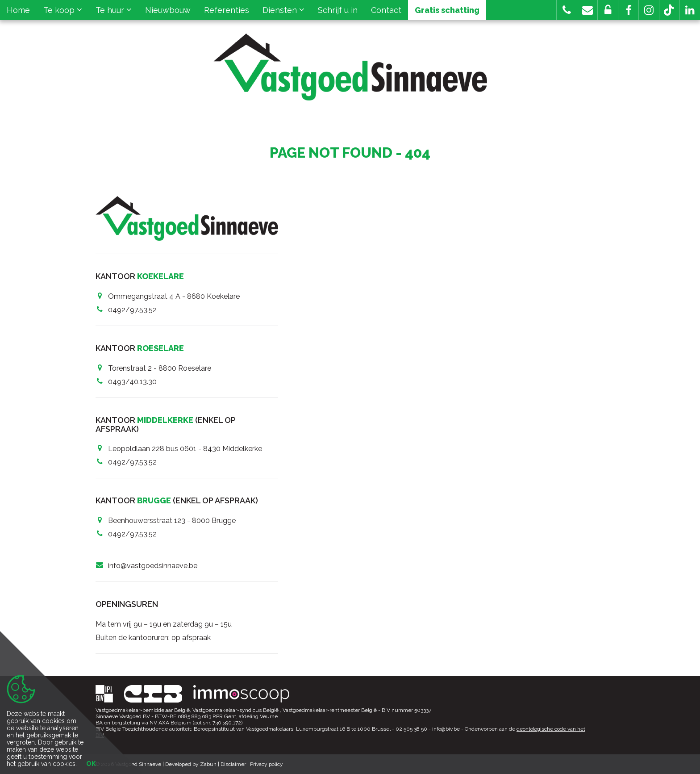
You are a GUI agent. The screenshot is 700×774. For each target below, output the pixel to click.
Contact (386, 10)
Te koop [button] (63, 10)
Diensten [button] (283, 10)
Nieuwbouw (168, 10)
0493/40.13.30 (132, 382)
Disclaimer (233, 764)
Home (18, 10)
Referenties (227, 10)
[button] (628, 10)
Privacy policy (267, 764)
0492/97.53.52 (132, 310)
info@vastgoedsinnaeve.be (153, 566)
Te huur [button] (114, 10)
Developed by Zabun (191, 764)
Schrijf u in (338, 10)
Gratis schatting (447, 10)
